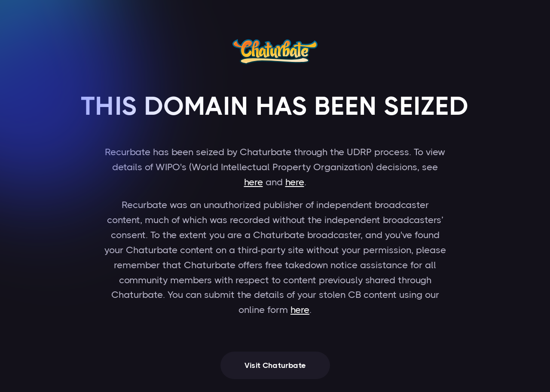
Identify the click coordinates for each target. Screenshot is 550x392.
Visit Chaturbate (275, 365)
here (254, 182)
